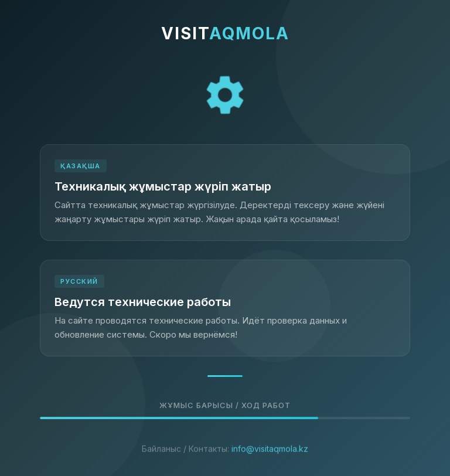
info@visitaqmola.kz (270, 457)
